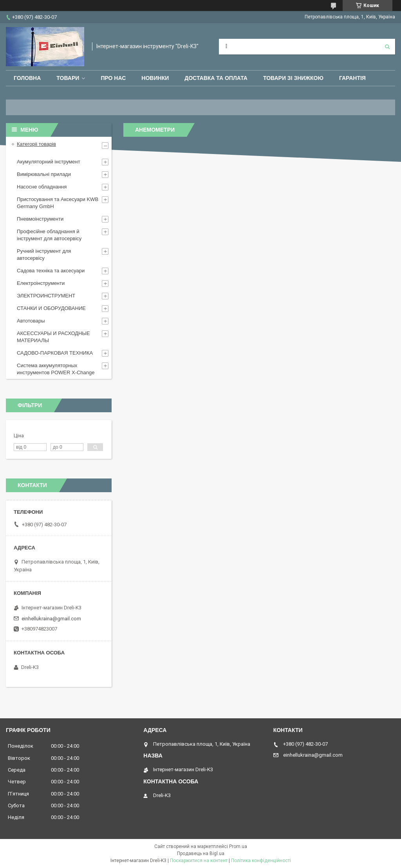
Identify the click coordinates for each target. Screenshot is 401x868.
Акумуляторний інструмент (49, 162)
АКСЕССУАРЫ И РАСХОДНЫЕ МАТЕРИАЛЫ (53, 337)
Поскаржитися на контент (199, 861)
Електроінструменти (41, 283)
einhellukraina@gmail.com (51, 619)
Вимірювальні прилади (44, 174)
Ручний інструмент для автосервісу (44, 255)
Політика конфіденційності (261, 861)
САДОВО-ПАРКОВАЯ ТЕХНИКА (55, 353)
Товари (68, 78)
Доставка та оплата (216, 78)
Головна (27, 78)
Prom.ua (238, 846)
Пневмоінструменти (40, 219)
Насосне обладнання (42, 187)
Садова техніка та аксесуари (51, 271)
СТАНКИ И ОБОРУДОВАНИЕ (51, 308)
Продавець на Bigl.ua (201, 854)
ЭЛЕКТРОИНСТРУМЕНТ (46, 296)
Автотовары (31, 321)
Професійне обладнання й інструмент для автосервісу (49, 235)
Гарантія (352, 78)
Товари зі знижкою (293, 78)
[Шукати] (387, 47)
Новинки (155, 78)
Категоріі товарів (36, 144)
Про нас (113, 78)
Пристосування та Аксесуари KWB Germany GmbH (58, 203)
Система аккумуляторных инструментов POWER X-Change (56, 369)
